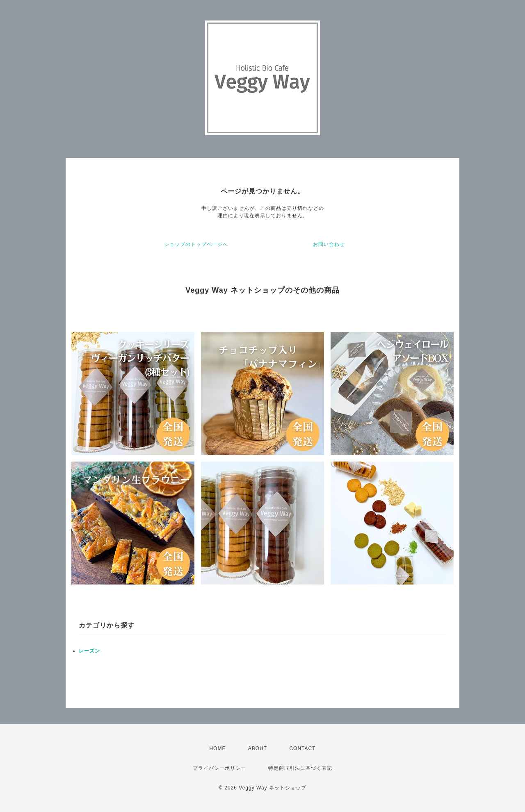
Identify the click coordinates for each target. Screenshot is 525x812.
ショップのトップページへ (196, 244)
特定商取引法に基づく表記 (300, 768)
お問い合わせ (329, 244)
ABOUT (258, 748)
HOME (217, 748)
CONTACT (302, 748)
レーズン (89, 651)
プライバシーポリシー (219, 768)
